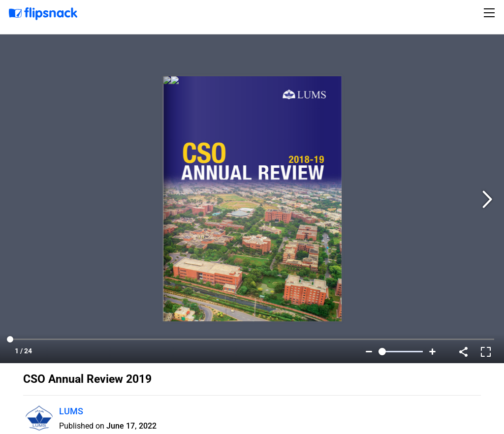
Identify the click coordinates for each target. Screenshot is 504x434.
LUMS (71, 411)
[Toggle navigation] (491, 13)
